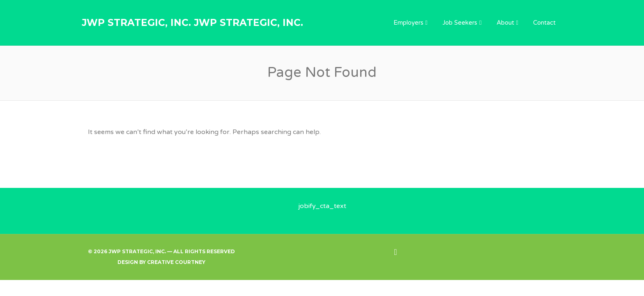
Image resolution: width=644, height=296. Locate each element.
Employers (408, 23)
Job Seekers (460, 23)
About (505, 23)
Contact (544, 23)
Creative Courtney (176, 262)
